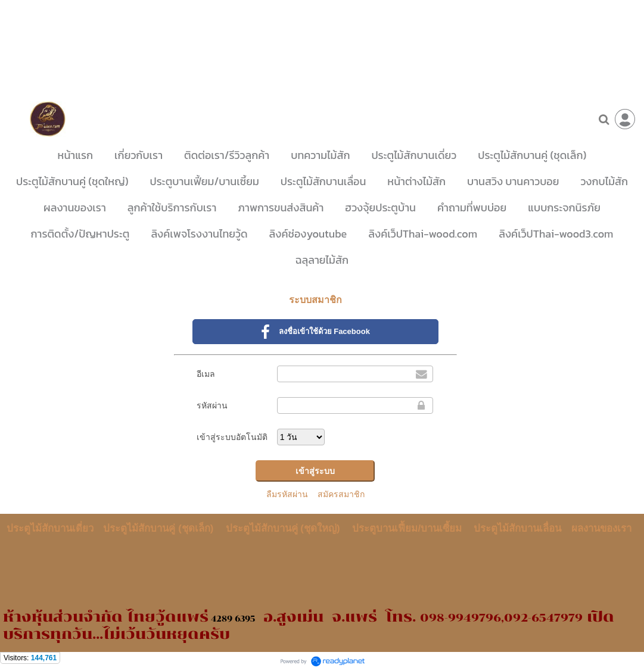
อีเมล (206, 374)
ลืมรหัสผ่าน (287, 494)
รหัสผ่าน (212, 405)
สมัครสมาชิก (341, 494)
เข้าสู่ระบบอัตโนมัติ (232, 437)
